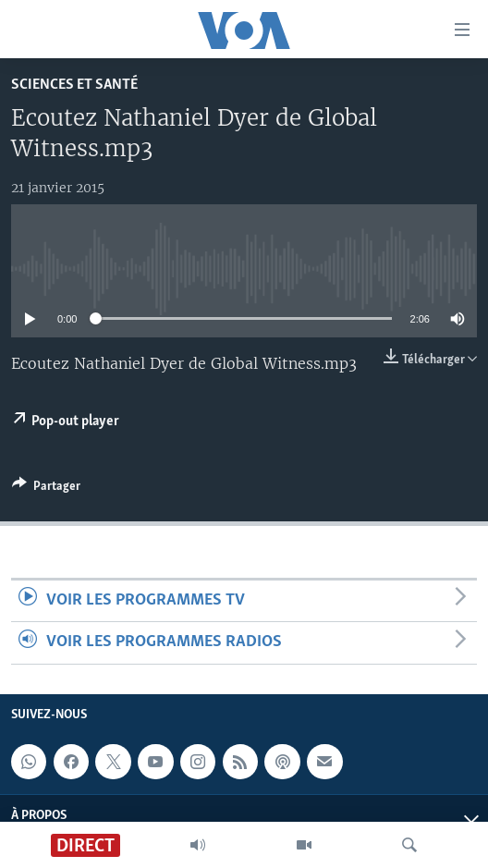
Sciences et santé (74, 85)
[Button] (46, 489)
